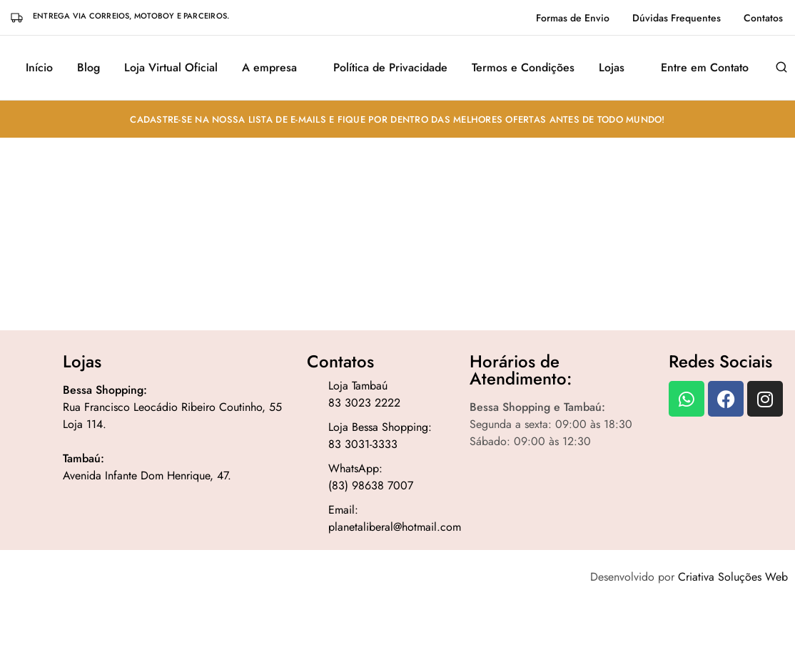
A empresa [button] (269, 68)
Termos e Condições (523, 68)
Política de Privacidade (390, 68)
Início (39, 68)
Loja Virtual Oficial (171, 68)
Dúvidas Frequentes (677, 18)
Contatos (763, 18)
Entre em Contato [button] (705, 68)
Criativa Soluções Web (733, 577)
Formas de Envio (573, 18)
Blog (88, 68)
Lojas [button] (612, 68)
